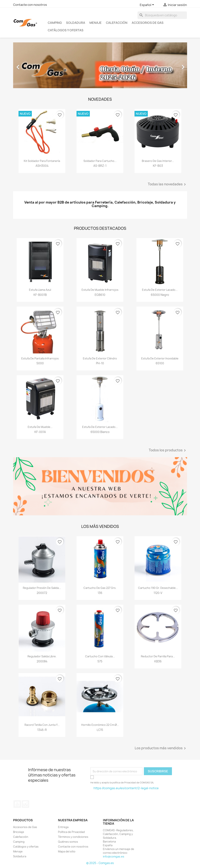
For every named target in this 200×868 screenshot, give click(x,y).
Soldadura (76, 23)
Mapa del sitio (67, 851)
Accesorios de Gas (148, 23)
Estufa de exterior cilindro (100, 358)
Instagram (25, 804)
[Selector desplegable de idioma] (148, 5)
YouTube (17, 804)
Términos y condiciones (73, 837)
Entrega (63, 827)
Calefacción (117, 23)
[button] (26, 65)
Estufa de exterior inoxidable (160, 358)
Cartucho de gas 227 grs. (100, 588)
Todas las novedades (167, 184)
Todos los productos (168, 450)
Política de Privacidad (71, 832)
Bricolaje (19, 832)
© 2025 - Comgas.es (100, 863)
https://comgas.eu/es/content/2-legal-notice (126, 788)
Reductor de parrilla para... (158, 656)
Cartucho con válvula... (100, 656)
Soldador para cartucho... (100, 161)
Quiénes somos (68, 842)
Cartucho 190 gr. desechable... (158, 588)
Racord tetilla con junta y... (42, 725)
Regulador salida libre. (42, 656)
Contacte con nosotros (30, 5)
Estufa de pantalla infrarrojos (40, 358)
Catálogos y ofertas (66, 30)
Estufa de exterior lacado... (160, 290)
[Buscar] (162, 15)
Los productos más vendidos (161, 748)
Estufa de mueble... (40, 427)
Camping (55, 23)
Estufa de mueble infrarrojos (100, 290)
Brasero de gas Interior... (158, 161)
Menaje (96, 23)
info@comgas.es (114, 856)
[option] (100, 65)
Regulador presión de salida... (42, 588)
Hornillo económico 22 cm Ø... (100, 725)
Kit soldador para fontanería (42, 161)
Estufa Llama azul (40, 290)
